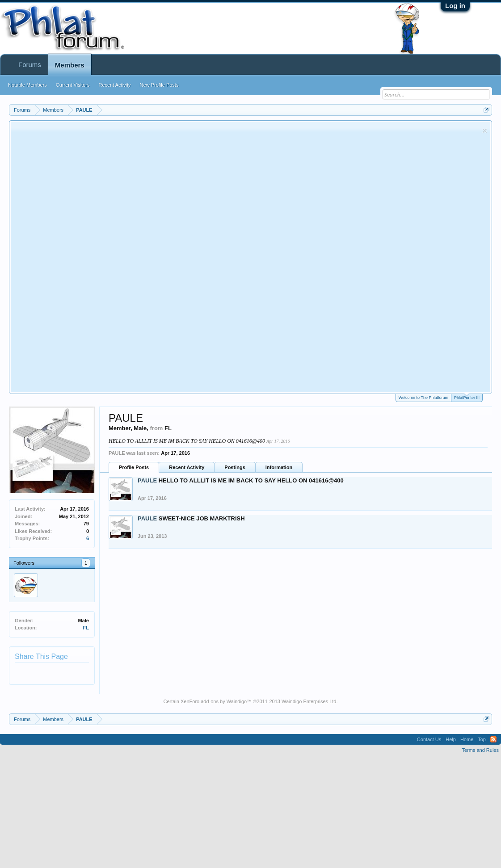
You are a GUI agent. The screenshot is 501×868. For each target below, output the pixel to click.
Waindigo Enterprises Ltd (309, 701)
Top (482, 739)
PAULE (147, 480)
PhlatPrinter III (467, 397)
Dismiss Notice (485, 131)
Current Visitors (73, 85)
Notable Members (27, 85)
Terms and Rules (480, 750)
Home (467, 739)
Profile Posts (134, 467)
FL (86, 628)
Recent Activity (187, 467)
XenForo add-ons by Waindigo (214, 701)
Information (279, 467)
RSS (493, 739)
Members (70, 65)
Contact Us (429, 739)
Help (451, 739)
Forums (30, 65)
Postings (235, 467)
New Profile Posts (159, 85)
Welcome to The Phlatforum (423, 398)
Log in (455, 6)
